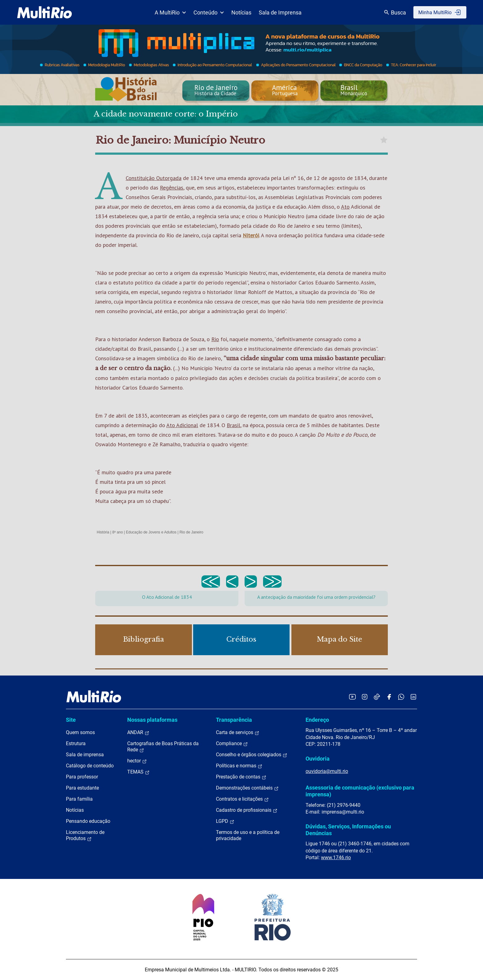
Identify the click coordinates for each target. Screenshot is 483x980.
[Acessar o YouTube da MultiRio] (352, 697)
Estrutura (76, 743)
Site (71, 720)
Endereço (317, 720)
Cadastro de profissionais (247, 810)
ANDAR (138, 733)
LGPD (225, 821)
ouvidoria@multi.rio (327, 771)
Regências (172, 188)
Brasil (233, 425)
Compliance (232, 744)
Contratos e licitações (242, 799)
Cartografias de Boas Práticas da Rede (163, 747)
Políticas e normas (239, 766)
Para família (79, 799)
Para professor (82, 777)
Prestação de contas (241, 777)
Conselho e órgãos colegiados (252, 755)
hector (137, 761)
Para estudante (82, 788)
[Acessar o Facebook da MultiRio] (389, 697)
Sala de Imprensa (280, 12)
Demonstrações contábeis (247, 788)
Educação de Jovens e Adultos (151, 532)
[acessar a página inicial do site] (45, 12)
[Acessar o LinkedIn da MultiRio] (413, 697)
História (103, 532)
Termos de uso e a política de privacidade (248, 835)
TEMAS (138, 772)
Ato (345, 207)
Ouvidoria (318, 759)
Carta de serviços (238, 733)
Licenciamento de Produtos (85, 835)
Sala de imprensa (85, 755)
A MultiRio (170, 12)
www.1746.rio (336, 857)
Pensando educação (88, 821)
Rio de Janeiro (191, 532)
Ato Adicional (182, 425)
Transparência (234, 720)
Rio (215, 339)
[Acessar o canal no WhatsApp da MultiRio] (401, 697)
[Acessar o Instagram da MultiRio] (365, 697)
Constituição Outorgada (154, 178)
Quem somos (80, 732)
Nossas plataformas (152, 720)
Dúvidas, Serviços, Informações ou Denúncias (348, 830)
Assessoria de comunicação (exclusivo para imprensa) (360, 791)
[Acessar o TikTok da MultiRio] (377, 697)
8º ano (117, 532)
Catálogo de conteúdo (90, 766)
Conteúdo (209, 12)
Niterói (251, 235)
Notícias (241, 12)
